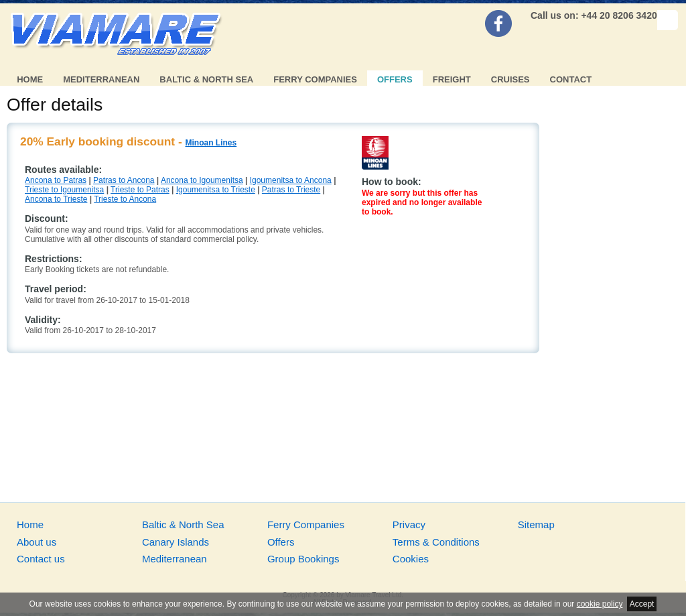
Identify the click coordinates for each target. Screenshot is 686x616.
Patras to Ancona (124, 180)
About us (37, 542)
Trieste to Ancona (125, 199)
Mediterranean (101, 79)
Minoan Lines (211, 143)
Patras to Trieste (291, 190)
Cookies (411, 559)
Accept (642, 604)
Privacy (409, 525)
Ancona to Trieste (56, 199)
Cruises (510, 79)
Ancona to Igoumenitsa (202, 180)
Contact (571, 79)
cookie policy (600, 604)
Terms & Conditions (436, 542)
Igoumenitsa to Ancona (291, 180)
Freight (452, 79)
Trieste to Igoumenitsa (64, 190)
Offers (395, 79)
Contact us (41, 559)
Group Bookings (303, 559)
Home (30, 79)
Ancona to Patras (56, 180)
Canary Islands (176, 542)
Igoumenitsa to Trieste (216, 190)
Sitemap (536, 525)
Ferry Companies (315, 79)
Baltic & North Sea (206, 79)
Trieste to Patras (140, 190)
